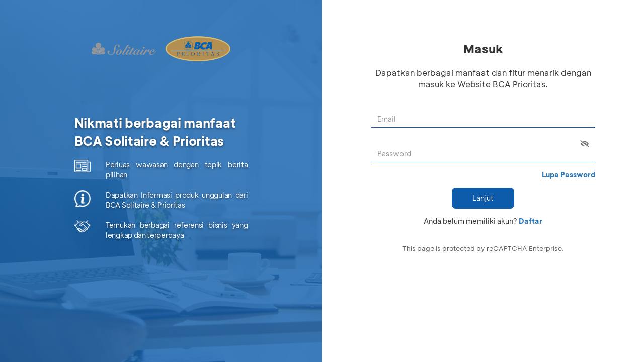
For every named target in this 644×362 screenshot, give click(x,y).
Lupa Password (569, 175)
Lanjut (483, 198)
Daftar (531, 221)
